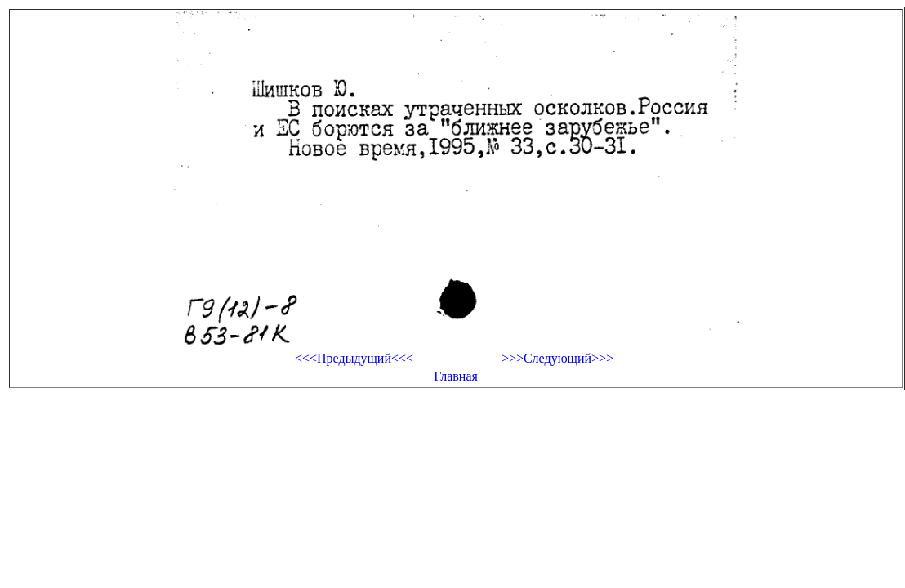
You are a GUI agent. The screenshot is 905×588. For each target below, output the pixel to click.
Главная (456, 376)
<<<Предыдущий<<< (354, 358)
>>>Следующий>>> (557, 358)
